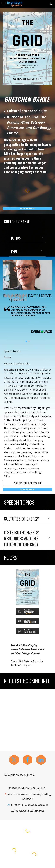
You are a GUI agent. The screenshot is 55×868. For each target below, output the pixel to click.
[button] (4, 4)
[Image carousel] (28, 324)
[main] (28, 99)
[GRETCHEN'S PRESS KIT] (28, 483)
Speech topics (12, 351)
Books (7, 357)
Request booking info (17, 363)
